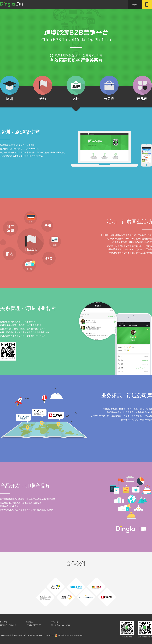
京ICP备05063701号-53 (45, 635)
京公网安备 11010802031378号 (69, 635)
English (135, 4)
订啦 (11, 4)
